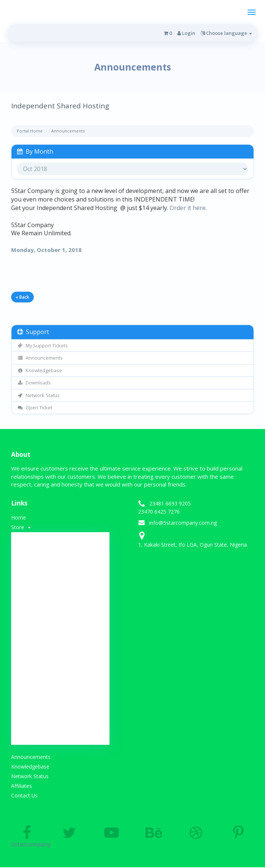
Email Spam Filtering (61, 617)
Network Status (38, 395)
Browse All (61, 541)
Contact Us (24, 796)
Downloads (34, 383)
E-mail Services (60, 703)
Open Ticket (35, 407)
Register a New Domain (60, 724)
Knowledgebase (40, 370)
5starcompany (27, 838)
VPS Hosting (60, 649)
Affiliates (22, 786)
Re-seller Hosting (61, 638)
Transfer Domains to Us (61, 735)
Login (186, 33)
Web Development (61, 627)
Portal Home (30, 131)
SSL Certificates (60, 574)
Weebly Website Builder (61, 606)
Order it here (188, 208)
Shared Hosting (60, 563)
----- (60, 552)
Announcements (40, 358)
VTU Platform (61, 670)
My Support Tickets (42, 345)
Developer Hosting (60, 595)
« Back (22, 297)
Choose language (226, 33)
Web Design (61, 584)
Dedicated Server (60, 660)
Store (21, 527)
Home (19, 517)
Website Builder (61, 692)
